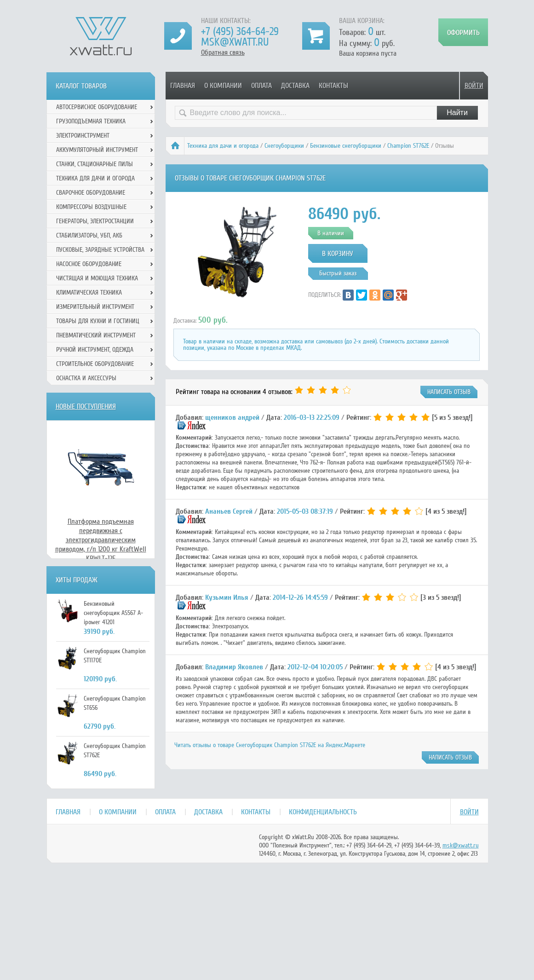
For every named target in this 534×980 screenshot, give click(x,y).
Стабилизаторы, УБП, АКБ (89, 235)
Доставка (295, 86)
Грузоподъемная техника (91, 121)
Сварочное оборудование (91, 193)
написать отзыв (449, 392)
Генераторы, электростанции (95, 221)
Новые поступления (86, 406)
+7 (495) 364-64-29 (240, 32)
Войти (474, 86)
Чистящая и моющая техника (97, 278)
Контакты (333, 86)
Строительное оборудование (95, 364)
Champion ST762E (408, 146)
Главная (183, 86)
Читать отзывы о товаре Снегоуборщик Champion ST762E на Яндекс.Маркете (270, 745)
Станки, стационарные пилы (95, 164)
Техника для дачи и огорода (223, 146)
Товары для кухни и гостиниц (98, 321)
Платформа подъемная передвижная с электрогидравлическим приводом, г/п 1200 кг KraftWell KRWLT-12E (101, 540)
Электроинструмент (83, 136)
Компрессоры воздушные (91, 207)
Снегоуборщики (284, 146)
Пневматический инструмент (96, 335)
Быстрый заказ (338, 273)
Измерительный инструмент (95, 307)
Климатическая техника (89, 293)
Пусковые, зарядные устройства (100, 250)
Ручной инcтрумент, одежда (95, 350)
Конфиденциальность (323, 812)
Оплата (261, 86)
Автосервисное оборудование (97, 107)
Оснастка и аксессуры (86, 378)
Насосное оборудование (89, 264)
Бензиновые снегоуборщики (346, 146)
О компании (223, 86)
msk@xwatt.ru (235, 42)
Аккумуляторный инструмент (97, 150)
